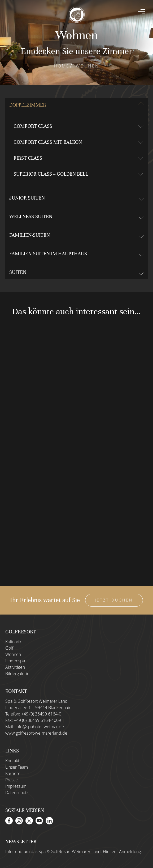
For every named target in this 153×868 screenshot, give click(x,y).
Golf (9, 648)
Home (62, 66)
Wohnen (13, 654)
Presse (12, 780)
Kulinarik (13, 642)
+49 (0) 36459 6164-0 (41, 714)
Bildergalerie (17, 674)
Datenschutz (17, 793)
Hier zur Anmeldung (122, 852)
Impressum (16, 786)
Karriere (13, 773)
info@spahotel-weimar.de (40, 727)
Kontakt (12, 761)
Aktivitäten (15, 667)
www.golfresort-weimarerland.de (36, 733)
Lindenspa (15, 661)
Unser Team (17, 767)
